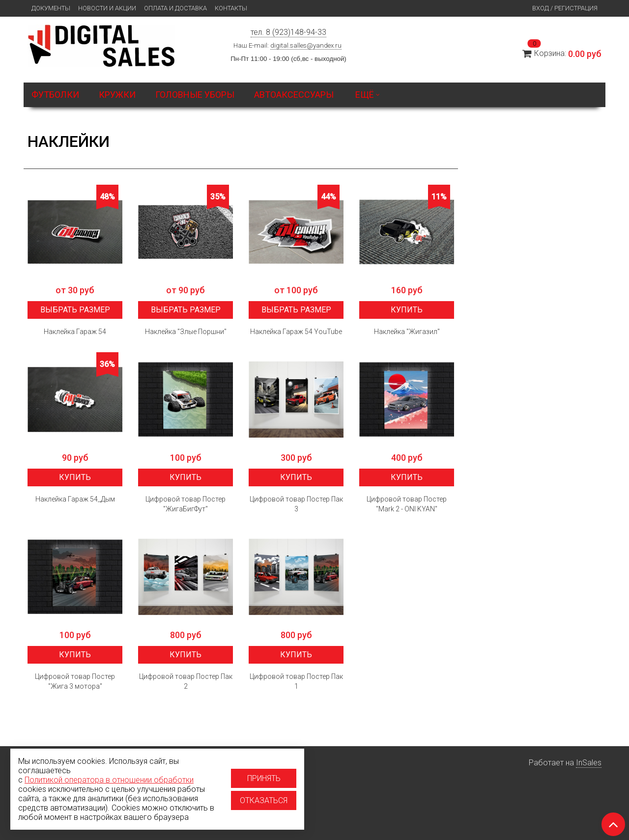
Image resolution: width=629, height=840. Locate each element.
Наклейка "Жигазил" (407, 332)
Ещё (368, 95)
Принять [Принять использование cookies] (264, 778)
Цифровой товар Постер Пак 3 (296, 504)
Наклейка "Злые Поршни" (186, 332)
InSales (589, 763)
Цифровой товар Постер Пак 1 (296, 681)
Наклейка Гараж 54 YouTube (296, 332)
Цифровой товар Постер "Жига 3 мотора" (75, 681)
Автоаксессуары (294, 95)
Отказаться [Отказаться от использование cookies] (264, 800)
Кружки (117, 95)
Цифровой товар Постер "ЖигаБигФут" (186, 504)
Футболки (55, 95)
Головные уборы (195, 95)
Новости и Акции (107, 8)
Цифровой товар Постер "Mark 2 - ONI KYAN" (407, 504)
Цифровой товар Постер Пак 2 (186, 681)
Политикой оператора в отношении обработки (109, 780)
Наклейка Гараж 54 (75, 332)
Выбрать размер (75, 310)
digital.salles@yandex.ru (306, 45)
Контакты (231, 8)
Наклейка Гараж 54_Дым (75, 499)
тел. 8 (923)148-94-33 (288, 32)
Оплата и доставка (175, 8)
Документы (51, 8)
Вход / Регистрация (565, 8)
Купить (407, 310)
